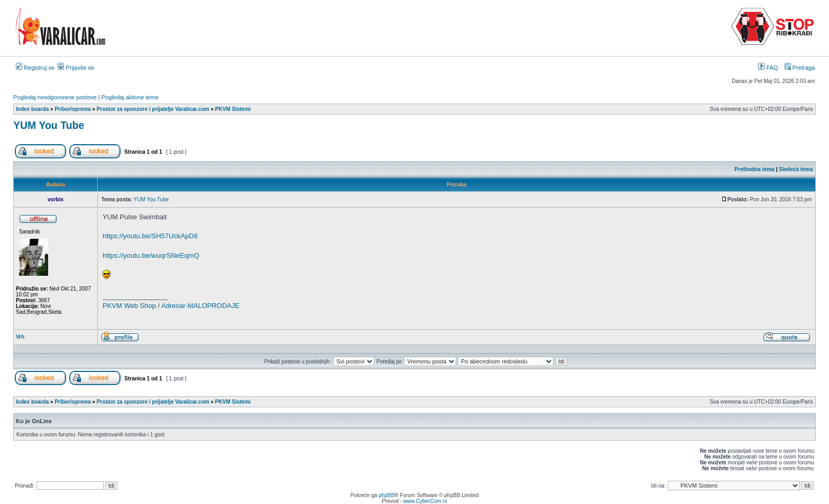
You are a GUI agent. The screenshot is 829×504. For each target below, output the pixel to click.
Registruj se (35, 68)
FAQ (768, 68)
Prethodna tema (754, 169)
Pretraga (800, 68)
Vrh (20, 337)
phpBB (386, 495)
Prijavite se (76, 68)
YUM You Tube (49, 125)
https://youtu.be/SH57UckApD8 (150, 236)
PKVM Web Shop (129, 306)
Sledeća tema (796, 169)
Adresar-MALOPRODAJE (200, 306)
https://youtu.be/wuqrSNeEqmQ (151, 255)
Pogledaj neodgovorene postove (55, 97)
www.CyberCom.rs (425, 501)
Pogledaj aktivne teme (130, 97)
